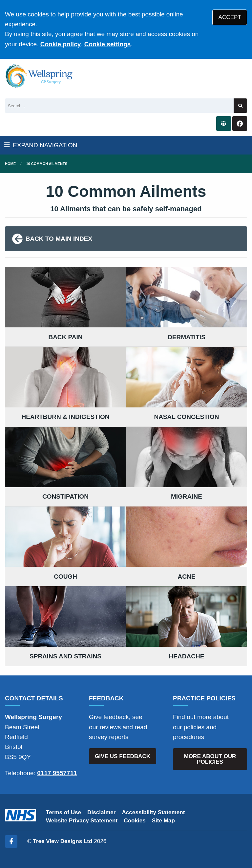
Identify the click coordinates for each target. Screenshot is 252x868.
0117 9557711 (57, 773)
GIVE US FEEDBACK (123, 756)
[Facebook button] (240, 124)
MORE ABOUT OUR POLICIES (210, 759)
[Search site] (240, 106)
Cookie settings (107, 44)
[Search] (119, 106)
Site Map (163, 821)
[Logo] (39, 76)
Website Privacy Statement (82, 821)
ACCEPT (230, 17)
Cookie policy (61, 44)
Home (10, 164)
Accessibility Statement (154, 812)
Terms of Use (63, 812)
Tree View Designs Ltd (63, 841)
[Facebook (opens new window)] (11, 841)
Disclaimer (101, 812)
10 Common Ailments (47, 164)
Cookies (135, 821)
